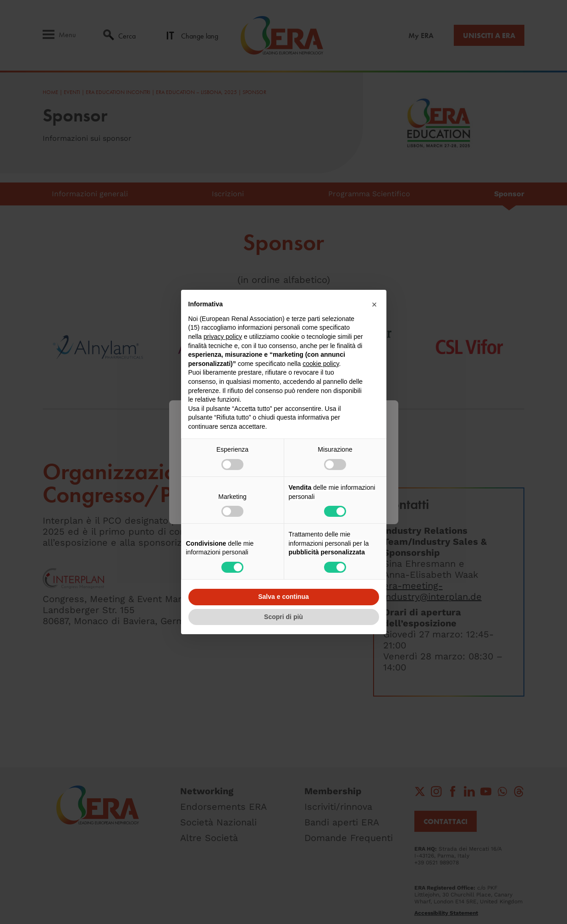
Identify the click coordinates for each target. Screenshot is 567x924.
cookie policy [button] (321, 364)
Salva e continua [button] (283, 597)
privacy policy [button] (223, 337)
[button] (374, 304)
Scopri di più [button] (283, 617)
